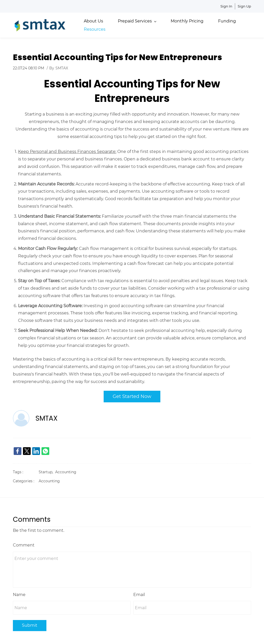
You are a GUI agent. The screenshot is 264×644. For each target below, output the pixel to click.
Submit (30, 624)
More (224, 24)
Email (139, 593)
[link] (18, 450)
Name (19, 593)
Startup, (47, 471)
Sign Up (244, 6)
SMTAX (62, 67)
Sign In (226, 6)
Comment (24, 544)
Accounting (66, 471)
